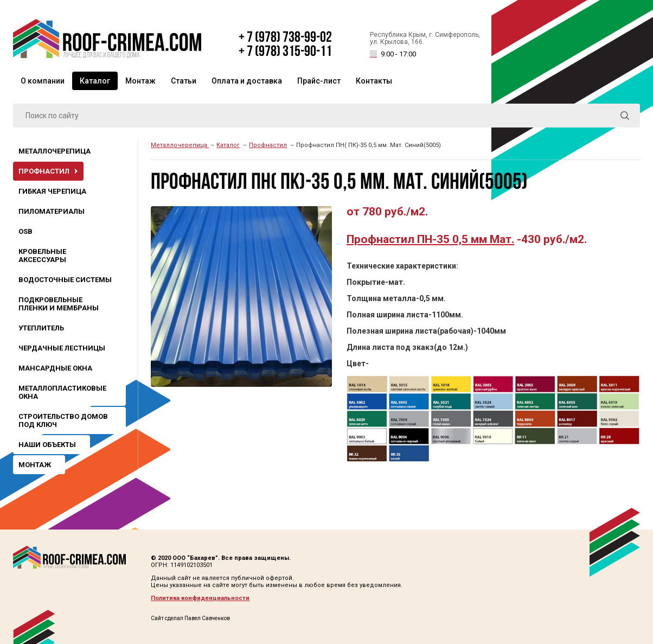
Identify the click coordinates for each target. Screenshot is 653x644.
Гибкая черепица (52, 191)
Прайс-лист (319, 81)
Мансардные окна (55, 368)
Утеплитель (41, 328)
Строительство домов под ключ (63, 420)
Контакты (374, 81)
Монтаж (140, 81)
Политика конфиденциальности (200, 598)
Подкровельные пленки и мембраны (59, 304)
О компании (43, 81)
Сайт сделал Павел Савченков (190, 618)
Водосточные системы (65, 280)
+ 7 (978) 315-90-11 (285, 52)
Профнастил (44, 171)
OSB (25, 231)
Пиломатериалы (52, 211)
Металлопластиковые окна (62, 392)
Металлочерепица (55, 151)
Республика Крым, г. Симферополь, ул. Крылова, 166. (425, 45)
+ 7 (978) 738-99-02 (285, 38)
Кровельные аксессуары (42, 256)
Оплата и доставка (247, 81)
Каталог (95, 81)
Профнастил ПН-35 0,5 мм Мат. (430, 239)
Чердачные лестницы (62, 348)
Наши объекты (47, 445)
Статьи (184, 81)
